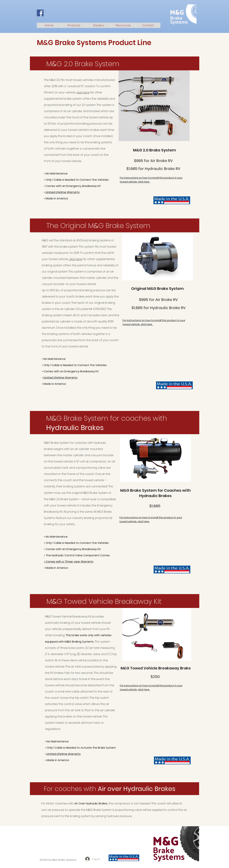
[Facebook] (40, 13)
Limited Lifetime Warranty (63, 192)
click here (83, 92)
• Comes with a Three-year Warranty (69, 562)
